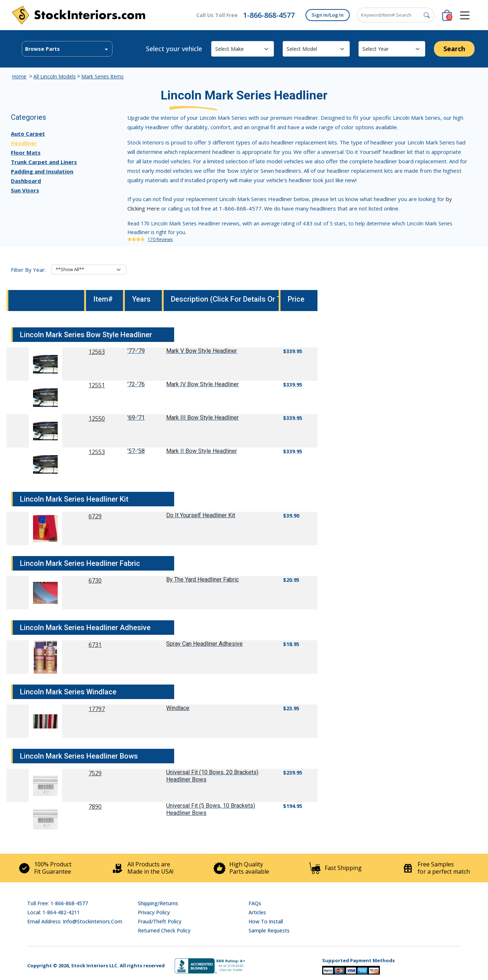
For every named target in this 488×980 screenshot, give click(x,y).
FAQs (255, 903)
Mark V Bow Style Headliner (202, 351)
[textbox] (67, 49)
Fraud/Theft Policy (160, 921)
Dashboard (26, 181)
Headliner (24, 143)
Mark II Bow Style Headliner (202, 451)
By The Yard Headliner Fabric (202, 579)
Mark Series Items (102, 76)
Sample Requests (269, 930)
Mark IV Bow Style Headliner (202, 384)
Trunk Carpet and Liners (44, 162)
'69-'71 (136, 418)
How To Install (266, 921)
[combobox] (67, 49)
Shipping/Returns (158, 903)
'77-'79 (136, 351)
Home (19, 76)
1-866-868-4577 (269, 15)
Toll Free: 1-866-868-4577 (58, 903)
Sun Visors (25, 190)
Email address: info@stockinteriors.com (75, 921)
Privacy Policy (154, 912)
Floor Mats (26, 152)
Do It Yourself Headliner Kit (201, 515)
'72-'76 (136, 384)
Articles (257, 912)
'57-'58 (136, 451)
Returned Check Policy (164, 930)
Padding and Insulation (42, 171)
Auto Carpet (28, 134)
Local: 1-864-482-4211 (54, 912)
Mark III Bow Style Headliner (202, 418)
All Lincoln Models (55, 76)
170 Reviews (160, 239)
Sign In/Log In (328, 15)
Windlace (178, 708)
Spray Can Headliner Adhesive (204, 644)
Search (454, 49)
